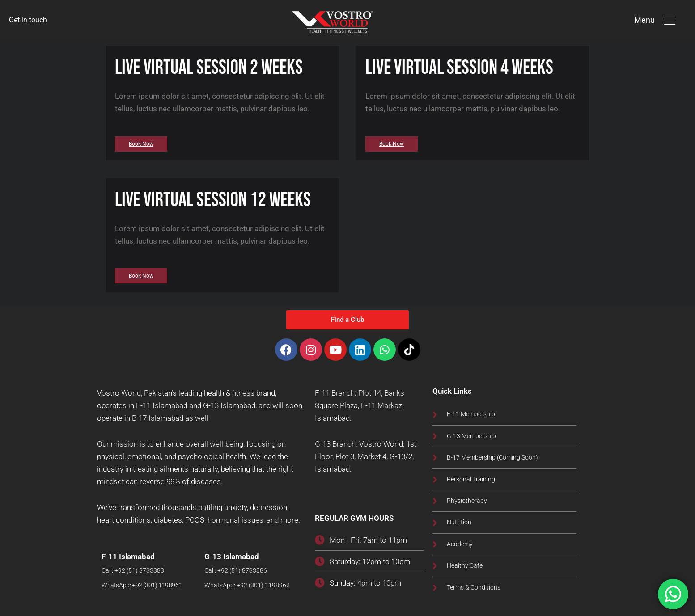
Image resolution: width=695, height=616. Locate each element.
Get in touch (29, 20)
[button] (670, 20)
